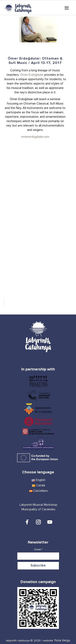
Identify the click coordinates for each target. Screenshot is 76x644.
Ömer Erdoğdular (32, 75)
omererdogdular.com (35, 137)
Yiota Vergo (62, 640)
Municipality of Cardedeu (38, 509)
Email (39, 549)
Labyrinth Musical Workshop (38, 505)
